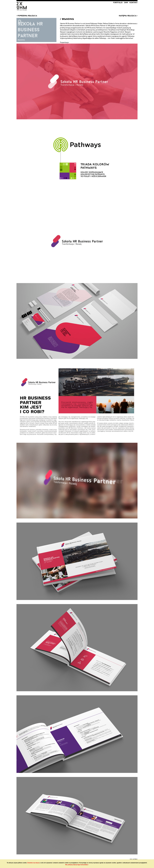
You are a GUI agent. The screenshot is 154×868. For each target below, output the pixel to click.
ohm (126, 3)
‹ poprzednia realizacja (27, 16)
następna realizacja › (128, 16)
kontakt (133, 3)
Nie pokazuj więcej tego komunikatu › (77, 865)
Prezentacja (64, 42)
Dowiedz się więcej (33, 863)
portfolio (118, 3)
